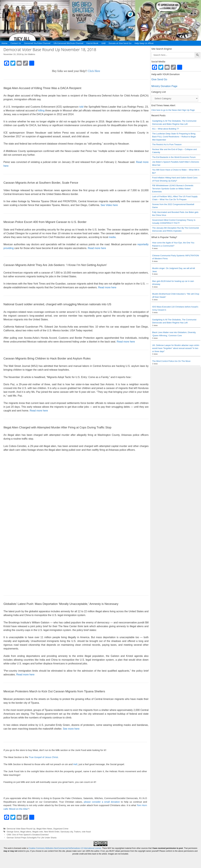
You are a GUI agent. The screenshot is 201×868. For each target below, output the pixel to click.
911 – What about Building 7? (166, 129)
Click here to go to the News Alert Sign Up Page (173, 110)
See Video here (109, 205)
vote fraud (86, 832)
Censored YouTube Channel (37, 43)
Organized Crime (61, 829)
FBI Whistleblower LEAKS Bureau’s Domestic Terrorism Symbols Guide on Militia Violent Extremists (173, 189)
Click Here (94, 71)
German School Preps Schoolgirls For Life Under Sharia (32, 838)
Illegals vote (38, 832)
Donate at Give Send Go (120, 43)
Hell (75, 764)
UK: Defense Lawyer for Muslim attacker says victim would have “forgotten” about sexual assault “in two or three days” (176, 348)
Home (4, 43)
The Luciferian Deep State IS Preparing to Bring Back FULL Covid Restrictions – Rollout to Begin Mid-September (174, 137)
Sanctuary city (67, 832)
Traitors (77, 832)
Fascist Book (92, 43)
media (112, 237)
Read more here (97, 248)
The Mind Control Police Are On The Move (171, 361)
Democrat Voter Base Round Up (21, 829)
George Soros (13, 832)
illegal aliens (26, 832)
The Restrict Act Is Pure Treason (167, 144)
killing (41, 111)
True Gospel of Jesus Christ (43, 757)
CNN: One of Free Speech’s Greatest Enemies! (28, 835)
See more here (71, 729)
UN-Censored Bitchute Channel (68, 43)
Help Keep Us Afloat (144, 43)
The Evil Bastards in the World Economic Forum (174, 157)
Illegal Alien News (44, 829)
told (81, 107)
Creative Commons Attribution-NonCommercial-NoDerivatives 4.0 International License (65, 848)
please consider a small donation (102, 802)
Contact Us (16, 43)
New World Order (52, 832)
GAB (103, 43)
